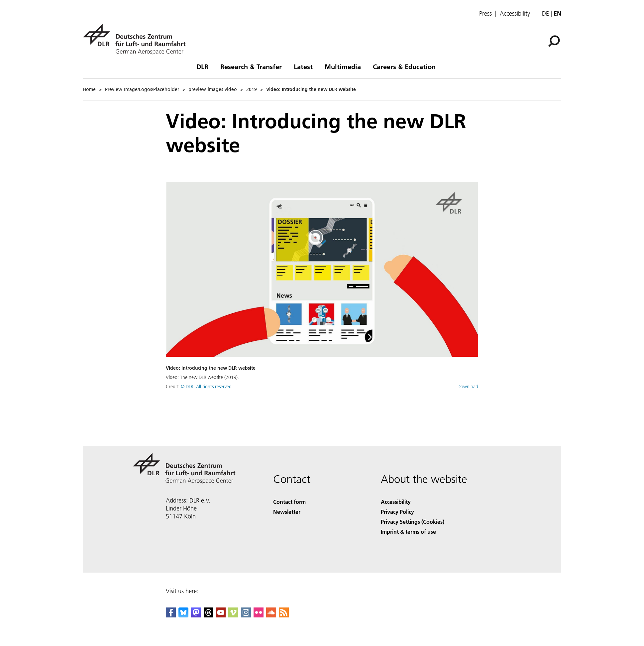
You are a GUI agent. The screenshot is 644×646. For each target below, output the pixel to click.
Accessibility (515, 14)
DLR (202, 66)
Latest (303, 66)
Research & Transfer (251, 66)
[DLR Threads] (208, 615)
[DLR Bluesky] (183, 615)
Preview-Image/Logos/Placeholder (142, 89)
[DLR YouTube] (221, 615)
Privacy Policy (397, 512)
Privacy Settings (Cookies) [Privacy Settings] (413, 522)
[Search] (554, 41)
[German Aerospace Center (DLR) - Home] (137, 39)
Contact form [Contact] (289, 502)
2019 (252, 89)
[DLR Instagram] (246, 615)
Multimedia (343, 66)
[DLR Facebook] (171, 615)
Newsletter (287, 512)
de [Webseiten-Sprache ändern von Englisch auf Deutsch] (545, 13)
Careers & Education (404, 66)
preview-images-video (213, 89)
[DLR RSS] (284, 615)
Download (468, 387)
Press (485, 14)
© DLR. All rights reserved (206, 387)
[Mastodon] (196, 615)
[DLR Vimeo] (233, 615)
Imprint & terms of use (408, 532)
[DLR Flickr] (259, 615)
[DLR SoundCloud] (271, 615)
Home (89, 89)
